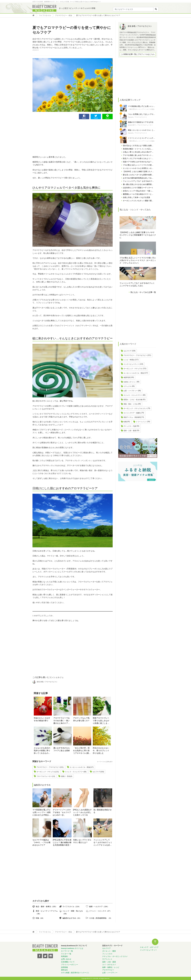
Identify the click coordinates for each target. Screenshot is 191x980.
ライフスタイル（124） (71, 907)
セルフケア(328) (98, 772)
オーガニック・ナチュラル (133, 369)
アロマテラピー (108, 970)
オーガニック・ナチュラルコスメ (135, 408)
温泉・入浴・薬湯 (130, 431)
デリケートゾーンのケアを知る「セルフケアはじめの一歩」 (62, 812)
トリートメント (141, 422)
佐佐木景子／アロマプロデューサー (140, 125)
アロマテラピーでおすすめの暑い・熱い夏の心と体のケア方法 (62, 721)
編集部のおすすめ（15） (72, 918)
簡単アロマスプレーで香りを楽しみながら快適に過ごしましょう (101, 721)
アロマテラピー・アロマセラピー (135, 355)
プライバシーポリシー (70, 965)
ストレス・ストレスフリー (133, 395)
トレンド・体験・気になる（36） (73, 912)
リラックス (127, 386)
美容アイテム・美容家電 (132, 417)
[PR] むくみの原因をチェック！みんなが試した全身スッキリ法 (82, 812)
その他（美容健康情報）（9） (101, 918)
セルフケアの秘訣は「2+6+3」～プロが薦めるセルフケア (41, 842)
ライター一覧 (66, 954)
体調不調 (127, 377)
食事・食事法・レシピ (111, 967)
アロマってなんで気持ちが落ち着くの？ (81, 719)
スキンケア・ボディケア (149, 947)
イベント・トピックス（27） (100, 911)
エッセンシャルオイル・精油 (134, 373)
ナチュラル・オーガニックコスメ (115, 956)
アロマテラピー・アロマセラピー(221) (50, 767)
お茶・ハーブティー (131, 391)
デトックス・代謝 (130, 426)
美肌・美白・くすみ (131, 404)
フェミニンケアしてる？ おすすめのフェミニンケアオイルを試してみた (103, 843)
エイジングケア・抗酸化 (132, 413)
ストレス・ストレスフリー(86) (76, 772)
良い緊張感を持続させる (103, 811)
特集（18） (40, 918)
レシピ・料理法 (129, 360)
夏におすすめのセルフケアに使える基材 (62, 749)
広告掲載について (68, 962)
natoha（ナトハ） (130, 382)
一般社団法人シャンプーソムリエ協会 (141, 109)
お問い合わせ (66, 959)
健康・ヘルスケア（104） (99, 907)
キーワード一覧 (67, 951)
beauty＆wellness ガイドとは (72, 948)
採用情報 (64, 967)
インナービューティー (131, 364)
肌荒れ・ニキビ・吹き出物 (133, 400)
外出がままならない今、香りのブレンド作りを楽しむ (101, 751)
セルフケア (127, 351)
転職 (125, 422)
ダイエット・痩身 (109, 951)
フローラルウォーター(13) (46, 776)
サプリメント (107, 959)
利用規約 (64, 956)
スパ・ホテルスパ (109, 965)
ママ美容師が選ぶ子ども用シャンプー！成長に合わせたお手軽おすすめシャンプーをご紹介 (42, 813)
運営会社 (64, 970)
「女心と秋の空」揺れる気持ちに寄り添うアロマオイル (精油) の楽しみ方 (82, 751)
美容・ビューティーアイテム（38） (47, 912)
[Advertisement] (52, 137)
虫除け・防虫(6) (67, 776)
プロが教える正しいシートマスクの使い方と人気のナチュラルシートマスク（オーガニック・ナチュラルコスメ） (138, 260)
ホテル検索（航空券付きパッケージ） (75, 973)
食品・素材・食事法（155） (46, 907)
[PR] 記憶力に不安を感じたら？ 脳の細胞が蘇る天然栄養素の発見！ (62, 842)
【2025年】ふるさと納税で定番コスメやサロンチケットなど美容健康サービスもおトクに (138, 235)
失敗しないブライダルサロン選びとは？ (82, 841)
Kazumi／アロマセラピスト (138, 117)
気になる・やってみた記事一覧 (143, 292)
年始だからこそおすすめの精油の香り (42, 719)
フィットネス (107, 954)
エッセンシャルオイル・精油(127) (82, 767)
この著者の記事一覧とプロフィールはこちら (138, 54)
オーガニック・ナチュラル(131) (48, 772)
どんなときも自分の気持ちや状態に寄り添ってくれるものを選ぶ (42, 751)
